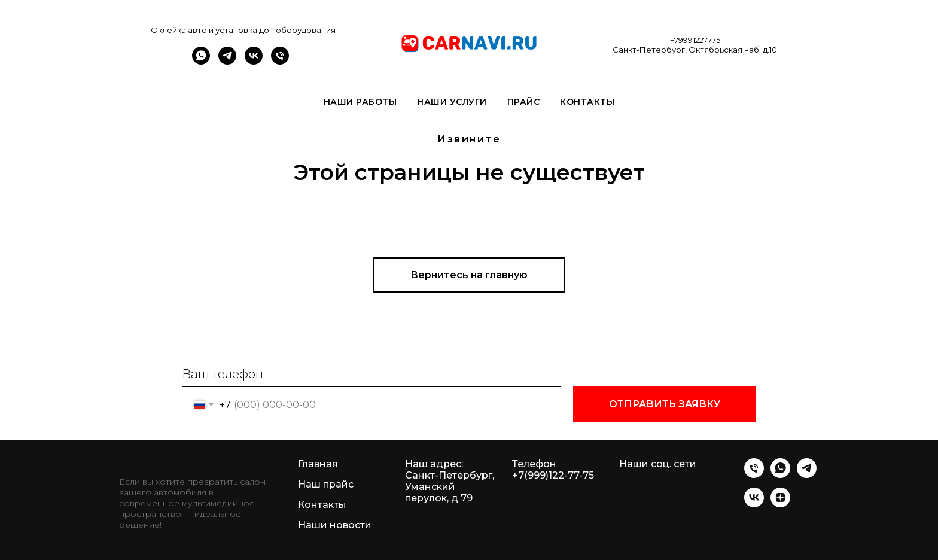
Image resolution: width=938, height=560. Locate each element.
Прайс (524, 102)
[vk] (254, 61)
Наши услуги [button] (452, 102)
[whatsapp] (201, 61)
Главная (318, 464)
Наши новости (335, 525)
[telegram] (227, 61)
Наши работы (360, 102)
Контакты (587, 102)
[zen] (780, 504)
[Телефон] (280, 61)
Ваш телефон (223, 374)
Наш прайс (326, 484)
